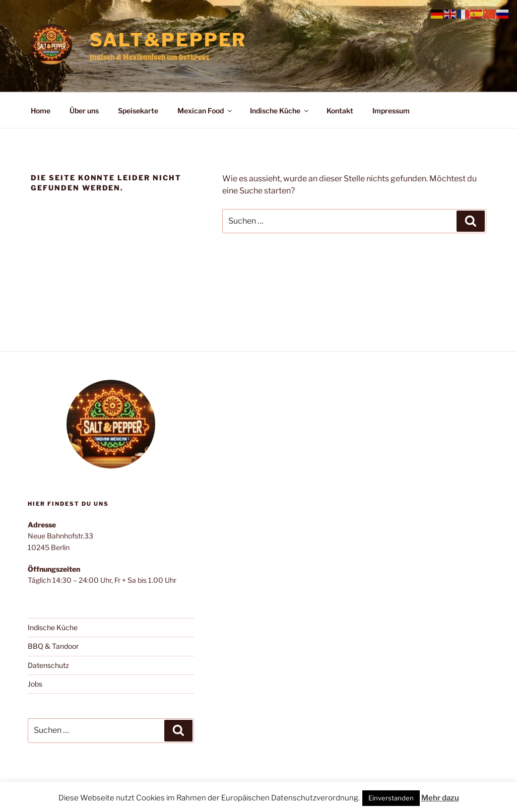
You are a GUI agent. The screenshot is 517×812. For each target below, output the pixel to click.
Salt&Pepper (168, 40)
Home (41, 111)
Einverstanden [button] (391, 798)
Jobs (35, 684)
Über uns (84, 111)
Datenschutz (48, 665)
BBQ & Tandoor (53, 646)
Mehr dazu (440, 798)
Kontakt (340, 111)
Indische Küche (280, 111)
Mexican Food (205, 111)
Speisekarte (138, 111)
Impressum (391, 111)
